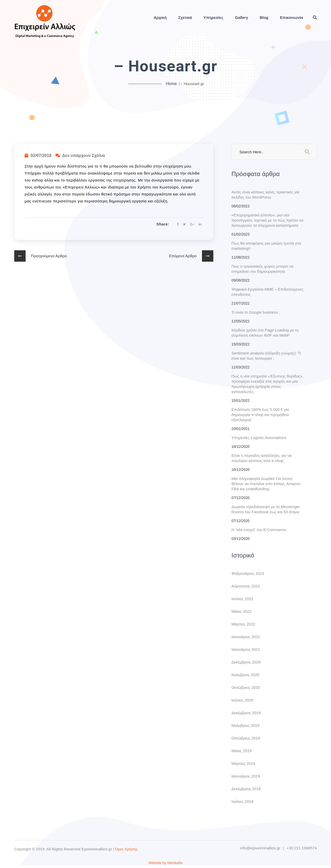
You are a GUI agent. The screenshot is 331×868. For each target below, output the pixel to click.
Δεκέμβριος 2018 (246, 789)
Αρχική (160, 17)
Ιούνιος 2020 (242, 700)
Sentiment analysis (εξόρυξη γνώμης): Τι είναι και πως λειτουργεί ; (266, 356)
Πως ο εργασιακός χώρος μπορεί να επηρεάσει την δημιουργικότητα (262, 269)
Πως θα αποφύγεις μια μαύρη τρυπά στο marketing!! (266, 246)
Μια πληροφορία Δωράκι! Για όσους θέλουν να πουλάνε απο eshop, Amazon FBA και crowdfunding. (266, 484)
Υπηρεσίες (213, 17)
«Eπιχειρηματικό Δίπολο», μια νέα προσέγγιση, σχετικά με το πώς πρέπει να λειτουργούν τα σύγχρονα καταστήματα (267, 220)
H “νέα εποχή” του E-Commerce (259, 530)
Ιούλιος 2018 (242, 801)
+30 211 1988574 (302, 848)
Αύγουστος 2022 (246, 586)
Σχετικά (185, 17)
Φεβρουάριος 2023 (248, 573)
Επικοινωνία (291, 17)
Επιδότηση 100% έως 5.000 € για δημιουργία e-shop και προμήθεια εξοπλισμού (260, 415)
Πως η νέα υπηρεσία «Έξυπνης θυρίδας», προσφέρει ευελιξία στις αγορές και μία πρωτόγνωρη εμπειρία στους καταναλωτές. (268, 384)
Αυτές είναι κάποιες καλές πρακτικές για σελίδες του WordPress (265, 195)
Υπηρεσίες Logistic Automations (259, 438)
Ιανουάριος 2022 (246, 637)
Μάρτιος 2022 (243, 624)
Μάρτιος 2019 (243, 763)
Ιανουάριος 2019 (246, 776)
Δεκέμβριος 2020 (246, 662)
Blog (264, 17)
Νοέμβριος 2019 (245, 725)
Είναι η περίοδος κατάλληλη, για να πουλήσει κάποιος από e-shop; (262, 458)
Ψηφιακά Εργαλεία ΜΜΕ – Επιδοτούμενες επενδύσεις (268, 292)
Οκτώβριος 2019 (246, 738)
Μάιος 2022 (242, 611)
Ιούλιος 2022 (242, 599)
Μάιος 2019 (242, 751)
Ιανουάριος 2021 (246, 649)
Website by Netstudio (165, 863)
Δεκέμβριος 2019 (246, 713)
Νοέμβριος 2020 (245, 675)
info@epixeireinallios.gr (260, 848)
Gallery (241, 17)
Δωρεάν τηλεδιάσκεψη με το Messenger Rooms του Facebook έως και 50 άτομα (266, 509)
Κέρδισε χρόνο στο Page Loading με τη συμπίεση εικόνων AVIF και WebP (265, 333)
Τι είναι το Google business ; (256, 312)
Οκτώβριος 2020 (246, 687)
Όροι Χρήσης (126, 849)
